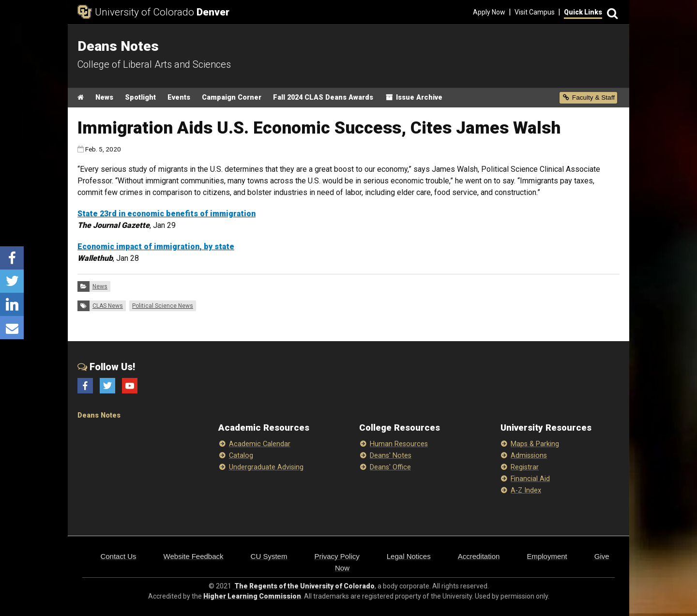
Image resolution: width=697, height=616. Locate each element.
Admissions (529, 456)
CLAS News (108, 306)
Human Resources (399, 444)
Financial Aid (530, 479)
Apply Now (489, 12)
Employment (547, 556)
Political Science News (163, 306)
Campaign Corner (232, 98)
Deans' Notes (391, 456)
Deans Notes (99, 415)
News (104, 98)
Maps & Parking (535, 444)
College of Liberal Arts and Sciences (154, 64)
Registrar (525, 467)
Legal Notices (409, 556)
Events (179, 98)
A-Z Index (526, 490)
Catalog (241, 456)
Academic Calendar (260, 444)
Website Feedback (194, 556)
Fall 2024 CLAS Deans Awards (323, 98)
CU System (269, 556)
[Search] (611, 12)
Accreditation (479, 556)
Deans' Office (390, 467)
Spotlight (140, 98)
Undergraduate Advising (266, 467)
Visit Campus (535, 12)
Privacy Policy (337, 556)
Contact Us (118, 556)
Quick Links (583, 12)
